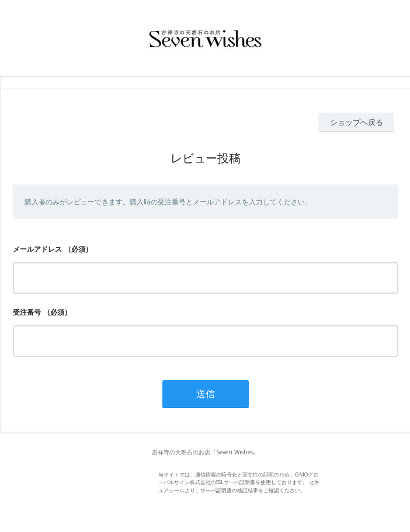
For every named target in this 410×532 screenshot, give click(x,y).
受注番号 (27, 312)
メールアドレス (37, 249)
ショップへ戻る (357, 122)
